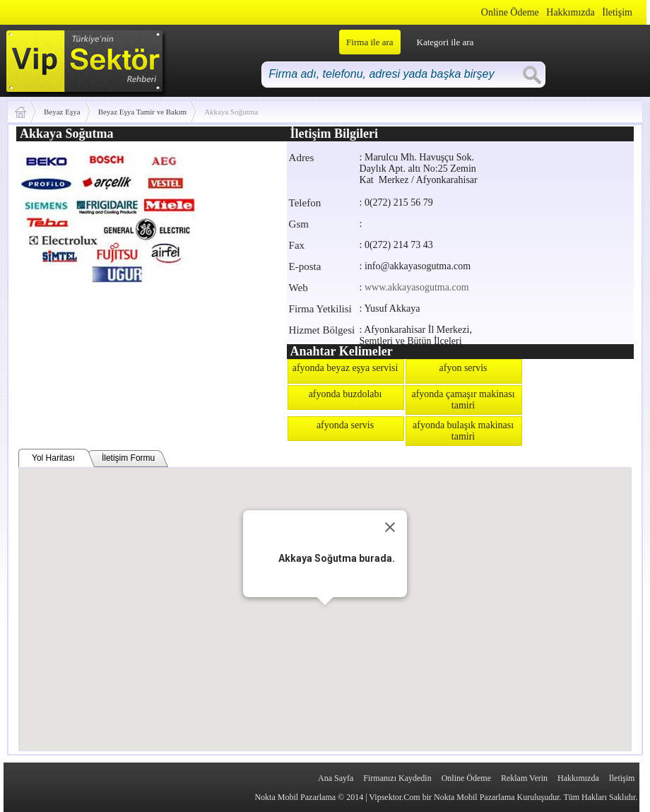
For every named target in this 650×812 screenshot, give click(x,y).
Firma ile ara (370, 42)
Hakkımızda (570, 12)
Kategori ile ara (445, 42)
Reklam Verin (524, 778)
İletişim (617, 12)
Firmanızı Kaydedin (397, 778)
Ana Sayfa (336, 778)
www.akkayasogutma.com (417, 287)
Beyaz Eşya (62, 112)
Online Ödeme (510, 12)
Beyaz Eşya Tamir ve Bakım (143, 112)
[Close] (390, 527)
